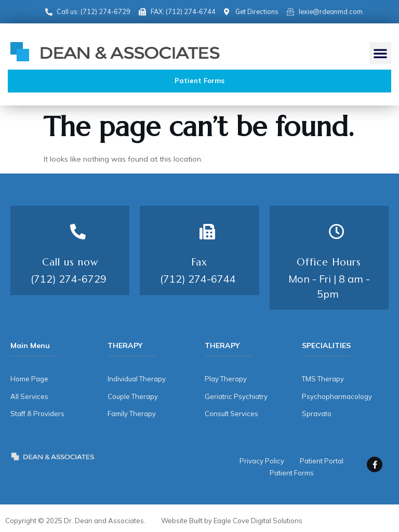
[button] (380, 53)
